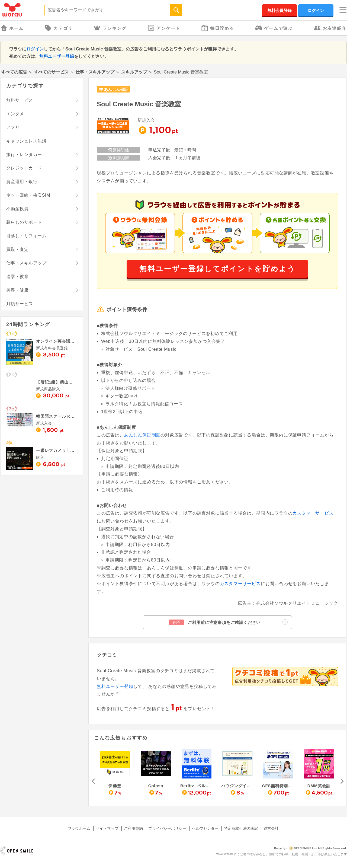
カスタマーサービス (313, 513)
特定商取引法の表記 (241, 828)
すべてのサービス (51, 72)
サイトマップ (107, 828)
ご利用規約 (133, 828)
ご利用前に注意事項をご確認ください (228, 622)
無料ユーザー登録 (57, 56)
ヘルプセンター (205, 828)
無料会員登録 (279, 10)
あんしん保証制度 (142, 435)
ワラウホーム (79, 828)
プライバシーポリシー (167, 828)
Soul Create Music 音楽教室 (139, 104)
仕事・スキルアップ (95, 72)
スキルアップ (134, 72)
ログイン (316, 10)
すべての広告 (14, 72)
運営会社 (271, 828)
